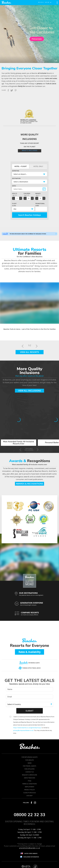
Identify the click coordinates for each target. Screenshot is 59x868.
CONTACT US (30, 772)
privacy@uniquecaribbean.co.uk (23, 730)
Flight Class (14, 205)
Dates (14, 186)
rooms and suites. (51, 78)
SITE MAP (29, 796)
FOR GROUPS (30, 760)
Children (27, 193)
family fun (22, 86)
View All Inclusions (30, 391)
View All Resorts (29, 352)
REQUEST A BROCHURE (29, 775)
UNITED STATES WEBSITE (31, 853)
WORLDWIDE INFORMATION (31, 857)
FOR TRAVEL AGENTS (29, 766)
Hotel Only (38, 166)
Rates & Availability (30, 652)
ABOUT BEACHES (29, 778)
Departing (16, 171)
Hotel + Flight (20, 166)
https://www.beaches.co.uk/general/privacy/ (27, 728)
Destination (16, 178)
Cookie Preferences (30, 793)
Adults (15, 193)
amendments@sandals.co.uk (29, 848)
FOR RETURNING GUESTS (29, 757)
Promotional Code (39, 205)
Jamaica (39, 84)
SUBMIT (30, 711)
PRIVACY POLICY (30, 790)
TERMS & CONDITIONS (29, 784)
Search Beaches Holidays (30, 215)
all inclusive (42, 73)
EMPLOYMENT (30, 787)
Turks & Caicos (51, 84)
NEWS (30, 763)
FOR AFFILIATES (29, 769)
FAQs (30, 781)
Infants (38, 193)
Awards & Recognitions (29, 484)
